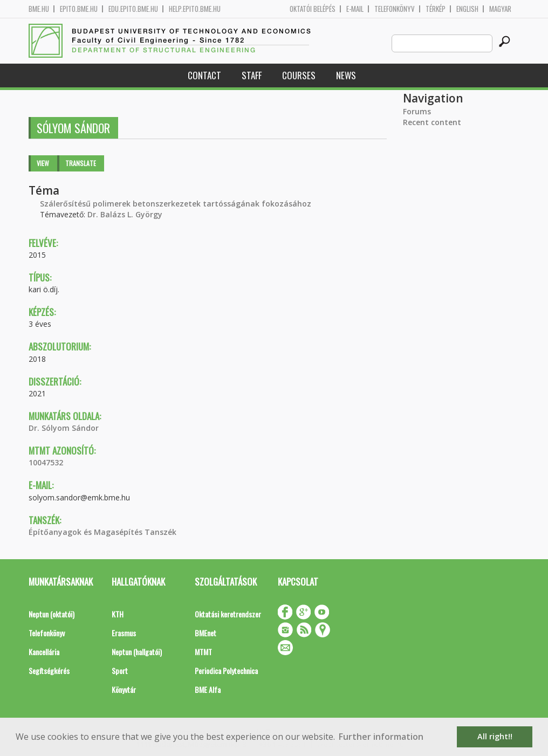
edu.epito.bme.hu (133, 9)
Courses (299, 75)
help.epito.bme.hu (195, 9)
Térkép (436, 9)
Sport (120, 671)
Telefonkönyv (395, 9)
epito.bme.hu (79, 9)
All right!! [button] (495, 736)
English (467, 9)
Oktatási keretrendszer (228, 614)
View (43, 163)
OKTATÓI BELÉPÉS (313, 9)
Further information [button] (381, 737)
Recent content (432, 122)
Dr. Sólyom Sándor (64, 428)
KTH (118, 614)
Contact (204, 75)
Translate (81, 163)
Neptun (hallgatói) (137, 652)
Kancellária (44, 652)
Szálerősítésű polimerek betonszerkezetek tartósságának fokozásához (176, 204)
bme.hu (39, 9)
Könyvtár (124, 689)
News (346, 75)
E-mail (355, 9)
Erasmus (124, 633)
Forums (417, 111)
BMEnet (206, 633)
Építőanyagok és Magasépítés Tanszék (102, 532)
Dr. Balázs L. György (125, 214)
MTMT (203, 652)
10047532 (46, 462)
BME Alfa (208, 689)
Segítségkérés (49, 671)
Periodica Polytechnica (226, 671)
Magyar (500, 9)
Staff (252, 75)
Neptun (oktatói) (52, 614)
